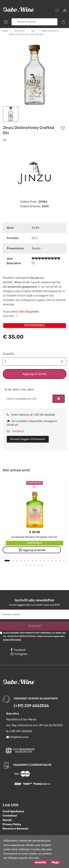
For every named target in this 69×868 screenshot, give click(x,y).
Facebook (18, 650)
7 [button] (33, 561)
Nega (55, 862)
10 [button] (44, 561)
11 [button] (48, 561)
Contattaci (15, 431)
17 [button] (31, 565)
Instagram (19, 654)
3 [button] (17, 561)
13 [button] (56, 561)
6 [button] (29, 561)
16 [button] (27, 565)
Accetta (41, 862)
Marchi (7, 820)
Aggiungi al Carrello (35, 374)
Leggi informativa (12, 640)
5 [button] (25, 561)
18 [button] (34, 565)
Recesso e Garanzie (15, 829)
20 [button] (42, 565)
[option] (34, 75)
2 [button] (13, 561)
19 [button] (38, 565)
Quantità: (9, 354)
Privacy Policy (12, 824)
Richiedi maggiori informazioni (28, 439)
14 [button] (60, 561)
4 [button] (21, 561)
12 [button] (52, 561)
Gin (5, 140)
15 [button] (64, 561)
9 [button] (40, 561)
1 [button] (7, 561)
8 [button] (36, 561)
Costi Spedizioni (13, 811)
